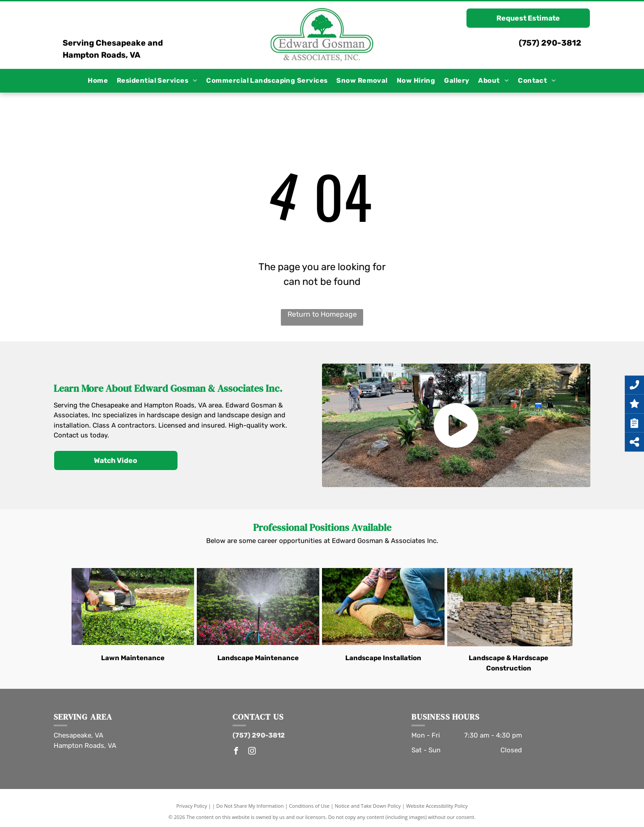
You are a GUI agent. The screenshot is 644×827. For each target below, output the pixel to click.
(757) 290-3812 (550, 43)
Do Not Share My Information (250, 806)
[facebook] (236, 752)
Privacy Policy (192, 806)
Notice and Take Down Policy (368, 806)
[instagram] (252, 752)
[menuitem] (98, 81)
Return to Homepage (322, 314)
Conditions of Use (309, 806)
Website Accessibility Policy (437, 806)
